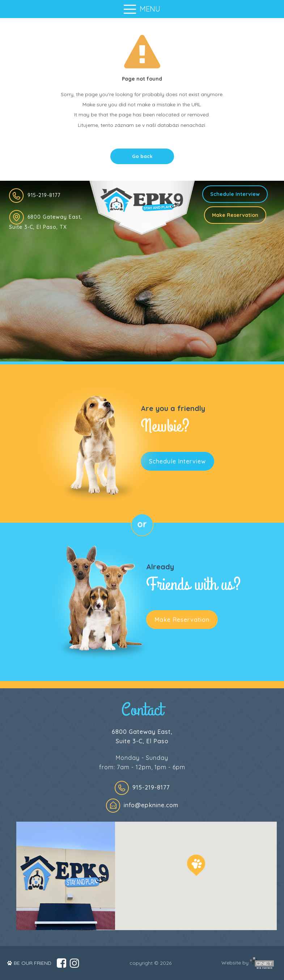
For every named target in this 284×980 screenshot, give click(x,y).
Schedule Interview (235, 194)
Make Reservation (235, 215)
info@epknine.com (151, 805)
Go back (142, 156)
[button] (196, 865)
